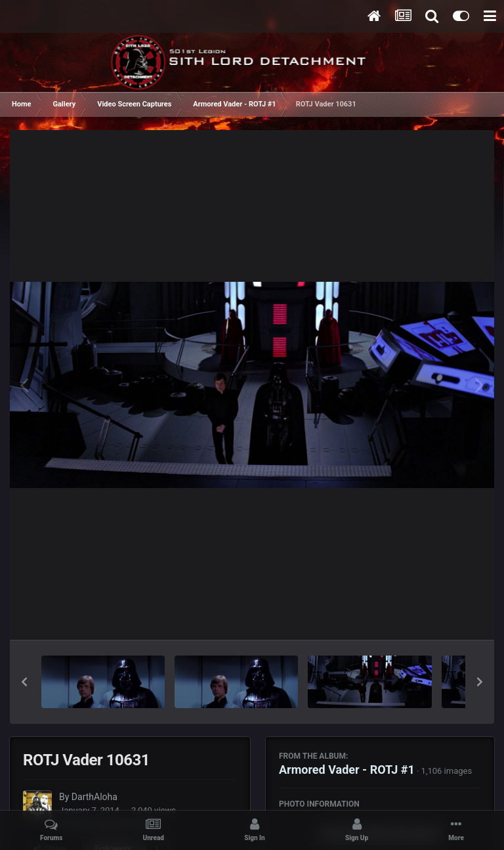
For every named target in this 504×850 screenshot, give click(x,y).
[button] (24, 682)
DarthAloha (94, 797)
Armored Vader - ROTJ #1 (347, 770)
